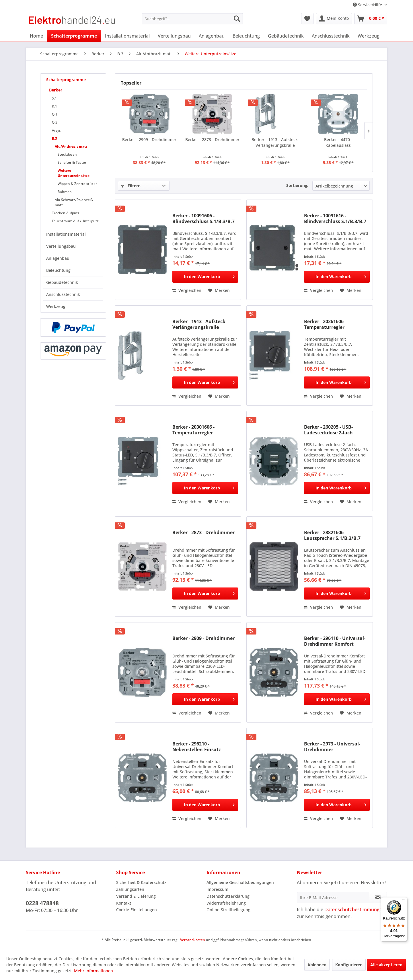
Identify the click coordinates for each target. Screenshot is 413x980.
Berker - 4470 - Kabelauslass (338, 142)
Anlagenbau (58, 258)
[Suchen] (237, 19)
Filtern (131, 186)
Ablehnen (317, 965)
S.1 (54, 98)
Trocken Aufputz (66, 213)
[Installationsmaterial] (127, 36)
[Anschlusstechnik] (331, 36)
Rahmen (65, 192)
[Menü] (404, 901)
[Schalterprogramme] (74, 36)
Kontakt (124, 903)
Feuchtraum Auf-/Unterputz (75, 221)
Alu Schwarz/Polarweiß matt (74, 202)
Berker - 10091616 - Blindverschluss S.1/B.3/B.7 (335, 218)
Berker (56, 90)
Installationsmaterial (66, 234)
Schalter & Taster (72, 162)
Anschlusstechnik (63, 294)
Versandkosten (193, 940)
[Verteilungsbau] (174, 36)
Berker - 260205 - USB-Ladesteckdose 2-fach (328, 430)
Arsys (56, 130)
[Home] (36, 36)
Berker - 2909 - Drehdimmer (149, 139)
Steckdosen (67, 154)
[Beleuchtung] (246, 36)
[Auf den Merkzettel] (219, 290)
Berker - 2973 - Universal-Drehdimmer (332, 747)
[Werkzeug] (369, 36)
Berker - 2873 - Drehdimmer (212, 139)
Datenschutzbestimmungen (355, 909)
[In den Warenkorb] (205, 277)
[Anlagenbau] (212, 36)
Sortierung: (297, 185)
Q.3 (55, 122)
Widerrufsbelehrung (226, 903)
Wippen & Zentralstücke (78, 184)
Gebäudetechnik (62, 282)
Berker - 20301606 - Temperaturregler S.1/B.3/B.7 (193, 430)
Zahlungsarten (130, 889)
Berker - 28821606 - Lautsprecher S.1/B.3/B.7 (332, 535)
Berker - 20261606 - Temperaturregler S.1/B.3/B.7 (325, 324)
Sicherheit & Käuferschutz (141, 882)
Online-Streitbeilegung (228, 910)
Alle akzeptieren (386, 965)
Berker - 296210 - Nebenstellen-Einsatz (197, 747)
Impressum (217, 889)
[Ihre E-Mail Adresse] (333, 897)
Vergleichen (187, 290)
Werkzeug (56, 306)
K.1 (54, 106)
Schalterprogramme (66, 80)
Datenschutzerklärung (228, 896)
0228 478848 (42, 903)
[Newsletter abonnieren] (378, 897)
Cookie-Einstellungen (137, 910)
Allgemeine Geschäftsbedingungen (240, 882)
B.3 (54, 138)
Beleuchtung (58, 270)
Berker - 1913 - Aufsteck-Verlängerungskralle (275, 142)
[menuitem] (192, 19)
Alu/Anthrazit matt (71, 146)
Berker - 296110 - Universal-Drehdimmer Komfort (335, 641)
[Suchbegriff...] (192, 19)
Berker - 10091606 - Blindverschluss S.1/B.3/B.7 (203, 218)
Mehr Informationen (93, 971)
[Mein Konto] (334, 19)
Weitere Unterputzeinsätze (74, 173)
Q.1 (55, 114)
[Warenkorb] (371, 19)
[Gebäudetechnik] (286, 36)
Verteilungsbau (61, 246)
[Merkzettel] (307, 19)
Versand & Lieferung (136, 896)
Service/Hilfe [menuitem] (368, 5)
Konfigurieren (349, 965)
